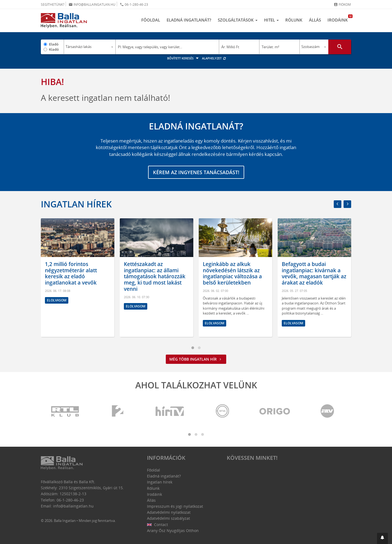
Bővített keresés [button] (184, 58)
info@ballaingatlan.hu (92, 4)
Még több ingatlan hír (196, 359)
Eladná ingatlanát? (189, 20)
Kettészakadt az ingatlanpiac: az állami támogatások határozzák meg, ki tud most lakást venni (155, 276)
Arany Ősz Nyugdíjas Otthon (173, 531)
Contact (157, 525)
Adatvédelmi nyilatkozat (169, 512)
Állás (315, 20)
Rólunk (294, 20)
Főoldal (151, 20)
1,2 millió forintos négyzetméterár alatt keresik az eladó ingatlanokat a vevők (71, 273)
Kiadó (54, 49)
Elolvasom (57, 300)
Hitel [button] (271, 20)
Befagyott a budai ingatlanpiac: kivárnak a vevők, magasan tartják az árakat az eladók (314, 273)
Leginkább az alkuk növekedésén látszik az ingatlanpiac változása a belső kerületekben (232, 273)
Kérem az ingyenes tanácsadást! (196, 172)
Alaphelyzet (214, 58)
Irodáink (339, 19)
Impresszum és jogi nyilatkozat (175, 506)
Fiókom (342, 4)
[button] (382, 538)
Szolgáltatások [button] (238, 20)
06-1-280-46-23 (134, 4)
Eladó (54, 44)
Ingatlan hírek (76, 204)
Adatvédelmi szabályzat (169, 518)
